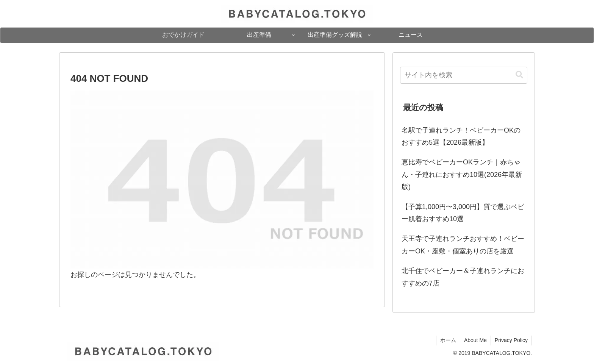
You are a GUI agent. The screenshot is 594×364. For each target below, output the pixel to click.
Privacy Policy (511, 340)
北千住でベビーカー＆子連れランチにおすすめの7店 (463, 277)
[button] (519, 75)
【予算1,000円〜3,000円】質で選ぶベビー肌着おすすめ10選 (463, 213)
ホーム (448, 340)
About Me (475, 340)
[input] (464, 75)
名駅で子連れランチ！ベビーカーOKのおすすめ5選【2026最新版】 (461, 136)
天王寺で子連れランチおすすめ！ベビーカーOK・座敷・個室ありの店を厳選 (463, 245)
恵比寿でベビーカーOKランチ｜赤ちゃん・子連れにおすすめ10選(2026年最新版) (462, 174)
